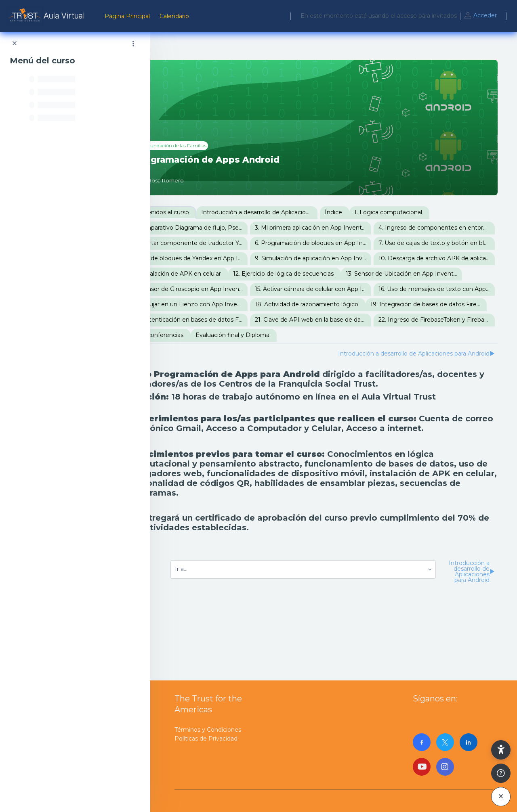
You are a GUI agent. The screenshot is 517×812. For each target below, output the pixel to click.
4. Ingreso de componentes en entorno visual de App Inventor (234, 243)
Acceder (480, 16)
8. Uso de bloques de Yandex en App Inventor (234, 274)
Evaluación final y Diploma (400, 381)
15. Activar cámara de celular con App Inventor (357, 320)
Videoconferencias (325, 381)
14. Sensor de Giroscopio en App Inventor (234, 320)
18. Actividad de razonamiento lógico (227, 350)
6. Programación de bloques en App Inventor (234, 258)
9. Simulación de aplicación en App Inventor (357, 274)
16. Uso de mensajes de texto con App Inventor (234, 335)
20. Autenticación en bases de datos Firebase (234, 366)
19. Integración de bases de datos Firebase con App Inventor (349, 350)
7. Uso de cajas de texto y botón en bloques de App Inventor (357, 258)
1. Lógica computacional (433, 212)
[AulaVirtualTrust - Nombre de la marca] (47, 16)
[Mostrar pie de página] (501, 773)
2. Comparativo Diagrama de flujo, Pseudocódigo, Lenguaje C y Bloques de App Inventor (234, 228)
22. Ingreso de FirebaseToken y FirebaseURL (234, 381)
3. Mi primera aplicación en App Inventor (356, 228)
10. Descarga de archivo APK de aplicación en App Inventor (234, 289)
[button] (501, 750)
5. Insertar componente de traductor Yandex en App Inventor (357, 243)
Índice (378, 212)
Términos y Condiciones (208, 730)
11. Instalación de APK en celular (344, 289)
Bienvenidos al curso (205, 212)
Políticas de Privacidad (206, 739)
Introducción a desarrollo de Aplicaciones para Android (304, 212)
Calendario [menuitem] (174, 16)
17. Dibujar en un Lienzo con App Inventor (357, 335)
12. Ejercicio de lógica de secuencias (226, 304)
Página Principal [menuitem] (127, 16)
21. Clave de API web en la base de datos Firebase (357, 366)
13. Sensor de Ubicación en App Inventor (345, 304)
